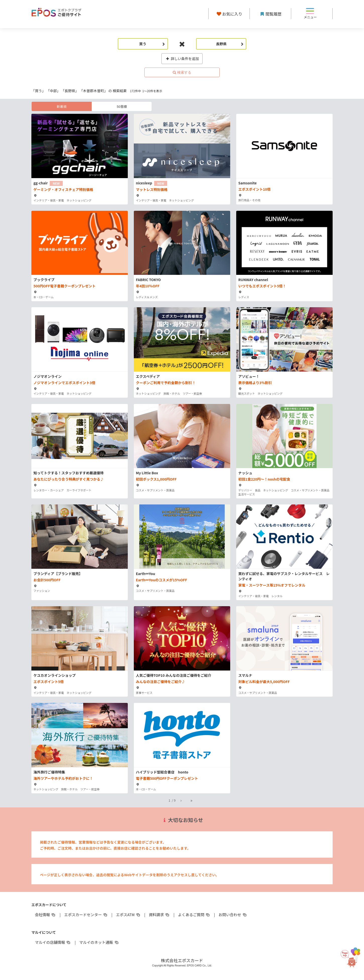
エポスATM (128, 915)
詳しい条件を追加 (182, 59)
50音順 (122, 106)
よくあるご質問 (194, 915)
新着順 (62, 106)
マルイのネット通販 (99, 942)
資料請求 (159, 915)
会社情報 (45, 915)
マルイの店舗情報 (53, 942)
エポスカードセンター (86, 915)
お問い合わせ (233, 915)
